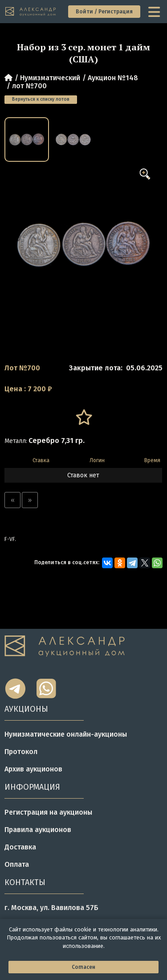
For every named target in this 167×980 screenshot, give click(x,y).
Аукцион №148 (113, 78)
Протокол (21, 752)
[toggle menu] (155, 12)
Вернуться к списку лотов (41, 99)
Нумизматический (50, 78)
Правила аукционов (38, 830)
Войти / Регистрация (104, 12)
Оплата (17, 864)
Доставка (20, 847)
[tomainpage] (31, 12)
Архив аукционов (33, 769)
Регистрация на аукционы (48, 812)
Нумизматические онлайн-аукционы (66, 734)
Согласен (83, 967)
